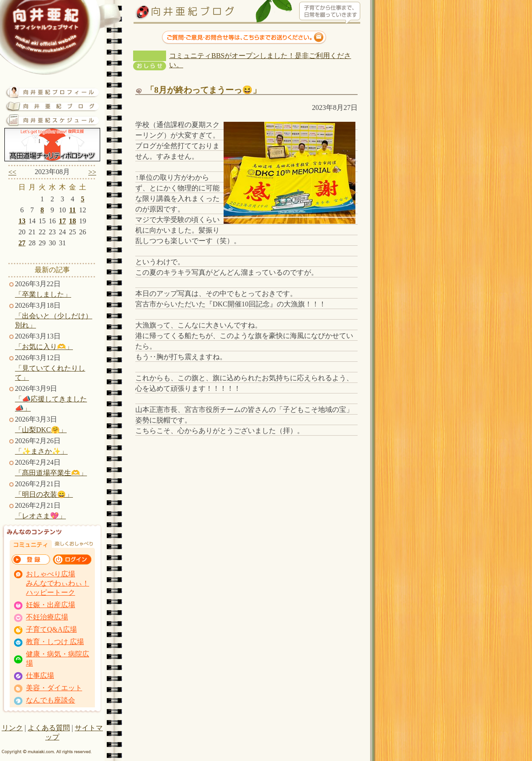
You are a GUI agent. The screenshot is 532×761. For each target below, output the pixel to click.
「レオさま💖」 (40, 516)
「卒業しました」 (43, 294)
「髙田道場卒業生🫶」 (51, 473)
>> (92, 172)
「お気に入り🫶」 (44, 347)
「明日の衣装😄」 (44, 494)
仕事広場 (40, 675)
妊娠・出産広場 (51, 605)
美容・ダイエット (54, 688)
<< (12, 172)
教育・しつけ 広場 (55, 642)
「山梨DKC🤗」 (41, 430)
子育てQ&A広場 (51, 629)
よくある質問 (49, 728)
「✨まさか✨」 (41, 451)
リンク (12, 728)
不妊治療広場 (47, 617)
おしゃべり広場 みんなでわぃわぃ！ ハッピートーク (58, 583)
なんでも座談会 (51, 700)
